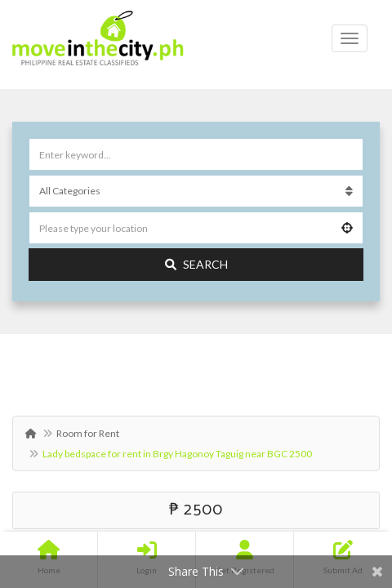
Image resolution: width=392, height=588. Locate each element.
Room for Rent (88, 433)
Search (196, 264)
